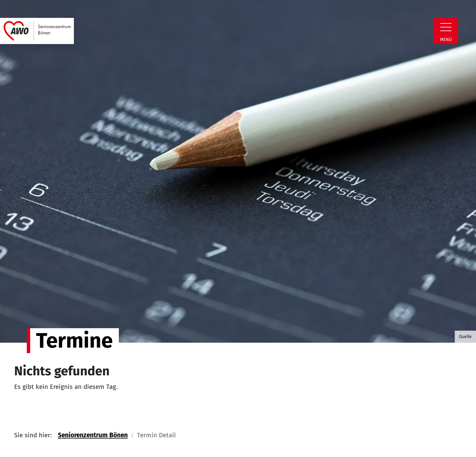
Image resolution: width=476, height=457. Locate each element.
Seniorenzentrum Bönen (93, 435)
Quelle (465, 337)
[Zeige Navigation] (446, 27)
